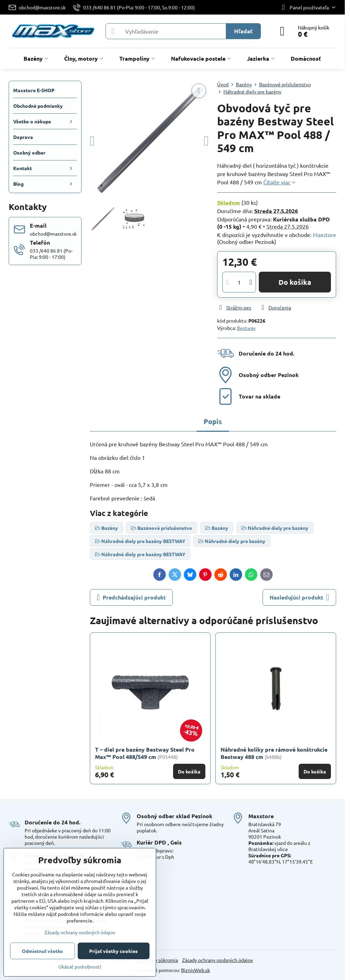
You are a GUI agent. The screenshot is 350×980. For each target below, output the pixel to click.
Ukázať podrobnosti (80, 966)
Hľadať (243, 31)
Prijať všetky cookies (113, 951)
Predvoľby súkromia (156, 960)
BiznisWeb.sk (195, 970)
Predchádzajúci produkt (131, 597)
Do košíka (295, 282)
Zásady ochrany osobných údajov (217, 960)
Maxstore (325, 235)
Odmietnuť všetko (42, 951)
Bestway (246, 328)
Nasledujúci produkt (299, 597)
